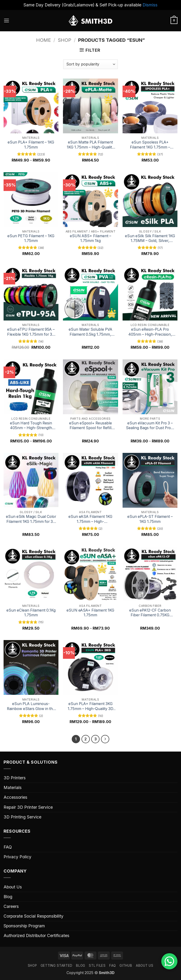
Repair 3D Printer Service (28, 807)
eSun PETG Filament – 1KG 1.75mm (31, 238)
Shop (64, 40)
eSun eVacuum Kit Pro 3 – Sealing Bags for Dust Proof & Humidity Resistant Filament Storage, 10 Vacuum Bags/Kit (150, 426)
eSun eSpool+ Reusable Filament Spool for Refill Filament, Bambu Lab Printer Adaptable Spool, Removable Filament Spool (90, 426)
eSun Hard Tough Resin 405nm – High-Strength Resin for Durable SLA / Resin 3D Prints (31, 426)
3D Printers (15, 778)
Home (43, 40)
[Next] (106, 739)
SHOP (32, 966)
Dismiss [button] (150, 5)
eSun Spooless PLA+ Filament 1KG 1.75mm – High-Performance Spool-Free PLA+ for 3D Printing (150, 145)
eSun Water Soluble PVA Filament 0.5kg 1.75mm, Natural (90, 332)
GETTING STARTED (57, 966)
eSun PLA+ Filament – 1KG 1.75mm (31, 145)
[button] (7, 21)
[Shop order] (90, 64)
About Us (13, 887)
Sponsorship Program (24, 926)
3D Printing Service (22, 817)
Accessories (15, 798)
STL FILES (97, 966)
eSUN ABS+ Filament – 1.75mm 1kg (90, 238)
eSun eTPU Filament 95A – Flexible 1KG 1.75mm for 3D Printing (31, 332)
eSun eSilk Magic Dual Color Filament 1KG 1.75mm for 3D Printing (31, 519)
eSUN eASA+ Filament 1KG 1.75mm (90, 613)
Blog (8, 897)
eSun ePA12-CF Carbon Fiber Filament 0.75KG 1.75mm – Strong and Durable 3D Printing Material (150, 613)
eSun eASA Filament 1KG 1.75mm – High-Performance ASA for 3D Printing (90, 519)
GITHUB (126, 966)
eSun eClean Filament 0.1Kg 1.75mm (31, 613)
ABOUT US (145, 966)
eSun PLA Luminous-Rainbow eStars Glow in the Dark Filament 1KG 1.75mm (31, 706)
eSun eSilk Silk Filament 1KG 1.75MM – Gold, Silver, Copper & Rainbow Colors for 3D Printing (150, 239)
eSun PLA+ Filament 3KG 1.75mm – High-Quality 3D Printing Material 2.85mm (90, 706)
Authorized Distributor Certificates (36, 936)
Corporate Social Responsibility (33, 917)
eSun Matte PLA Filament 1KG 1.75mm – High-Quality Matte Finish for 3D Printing (90, 145)
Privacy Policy (17, 857)
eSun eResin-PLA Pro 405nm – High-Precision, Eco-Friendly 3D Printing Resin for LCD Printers (150, 332)
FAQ (8, 848)
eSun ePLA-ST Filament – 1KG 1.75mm (150, 519)
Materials (13, 788)
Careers (11, 907)
